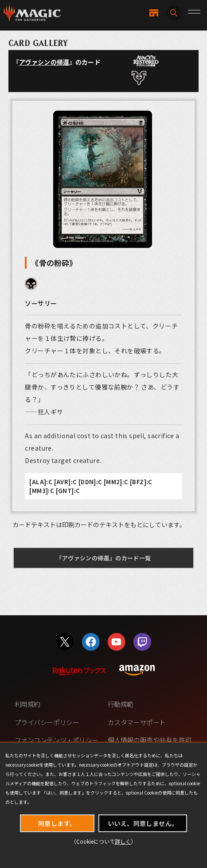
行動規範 (121, 704)
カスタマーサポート (137, 722)
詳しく (123, 841)
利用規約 (27, 704)
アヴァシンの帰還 (44, 62)
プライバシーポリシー (47, 722)
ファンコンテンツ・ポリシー (57, 740)
